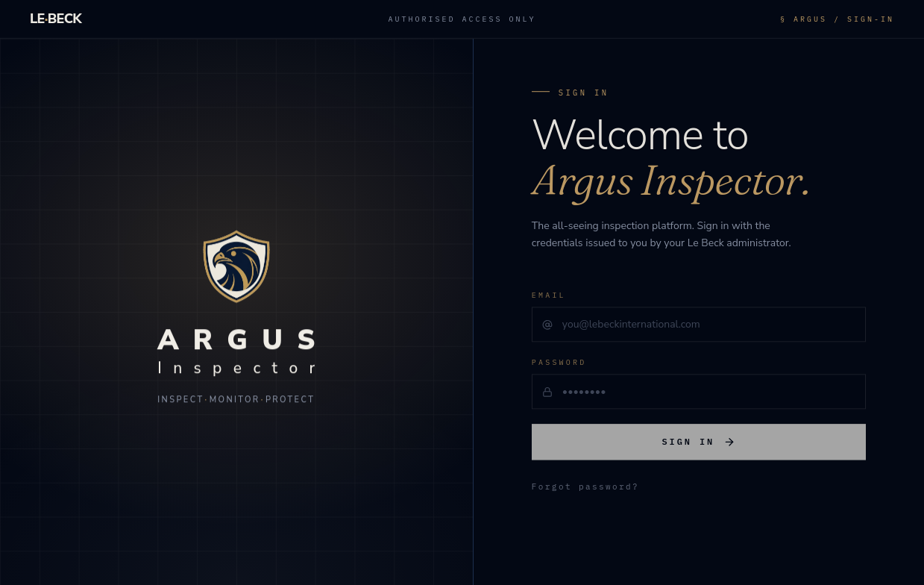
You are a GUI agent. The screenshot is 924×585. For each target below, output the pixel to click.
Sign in (699, 445)
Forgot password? (585, 490)
